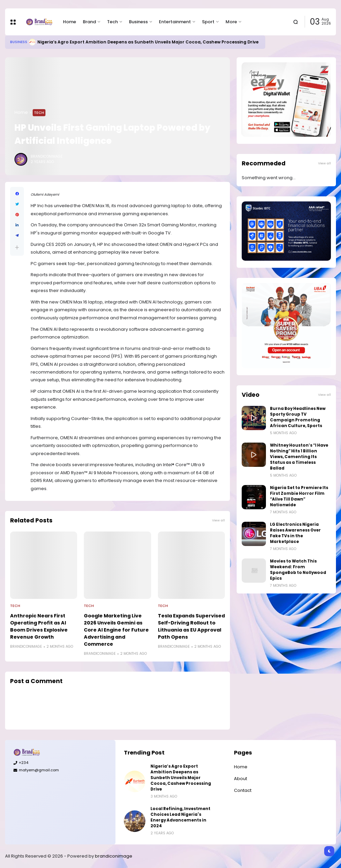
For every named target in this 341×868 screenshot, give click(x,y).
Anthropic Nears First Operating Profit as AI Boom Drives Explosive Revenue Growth (39, 626)
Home (70, 22)
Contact (243, 790)
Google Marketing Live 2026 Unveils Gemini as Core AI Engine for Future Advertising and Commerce (116, 630)
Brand (89, 22)
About (241, 779)
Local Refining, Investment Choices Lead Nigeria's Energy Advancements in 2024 (180, 817)
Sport (208, 22)
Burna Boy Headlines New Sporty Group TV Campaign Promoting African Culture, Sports (298, 417)
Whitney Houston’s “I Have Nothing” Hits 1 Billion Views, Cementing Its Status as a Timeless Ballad (299, 457)
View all (218, 520)
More (231, 22)
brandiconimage (114, 856)
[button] (17, 247)
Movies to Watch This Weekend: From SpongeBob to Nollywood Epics (298, 570)
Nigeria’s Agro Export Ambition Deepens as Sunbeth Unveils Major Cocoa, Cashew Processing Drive (148, 42)
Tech (112, 22)
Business (138, 22)
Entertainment (175, 22)
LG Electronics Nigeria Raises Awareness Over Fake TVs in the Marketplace (295, 533)
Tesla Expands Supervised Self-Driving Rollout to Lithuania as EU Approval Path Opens (191, 626)
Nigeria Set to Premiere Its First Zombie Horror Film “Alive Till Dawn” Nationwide (299, 496)
